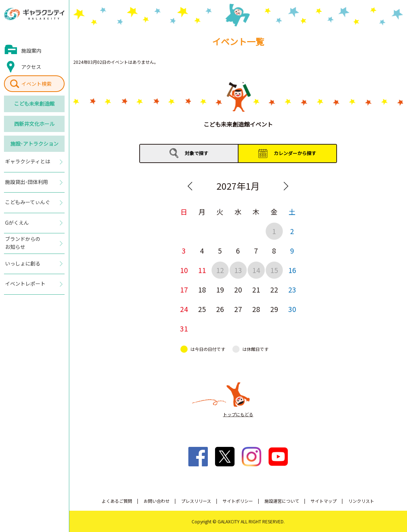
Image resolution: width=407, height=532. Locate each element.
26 (220, 309)
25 (202, 309)
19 (220, 289)
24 (184, 309)
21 (256, 289)
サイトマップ (324, 501)
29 (274, 309)
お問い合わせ (157, 501)
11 (202, 270)
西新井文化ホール (34, 124)
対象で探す (196, 153)
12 (220, 270)
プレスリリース (196, 501)
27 (238, 309)
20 (238, 289)
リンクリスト (361, 501)
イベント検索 (36, 84)
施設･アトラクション (34, 144)
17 (184, 289)
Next (286, 186)
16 (292, 270)
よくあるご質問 (117, 501)
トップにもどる (238, 414)
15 (274, 270)
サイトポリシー (238, 501)
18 (202, 289)
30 (292, 309)
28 (256, 309)
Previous (190, 186)
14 (256, 270)
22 (274, 289)
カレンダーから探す (295, 153)
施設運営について (282, 501)
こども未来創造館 (34, 104)
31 (184, 328)
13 (238, 270)
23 (292, 289)
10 (184, 270)
